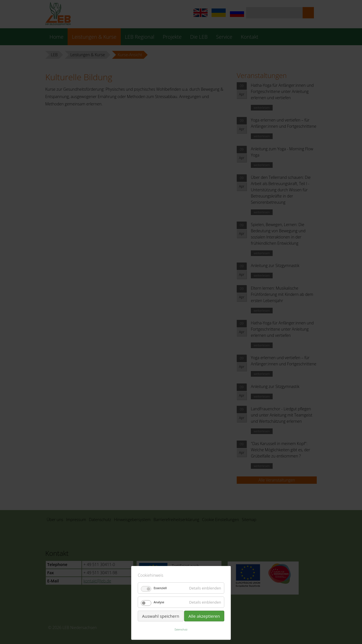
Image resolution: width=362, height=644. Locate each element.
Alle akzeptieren (204, 616)
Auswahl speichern (160, 616)
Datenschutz (181, 629)
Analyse (159, 602)
